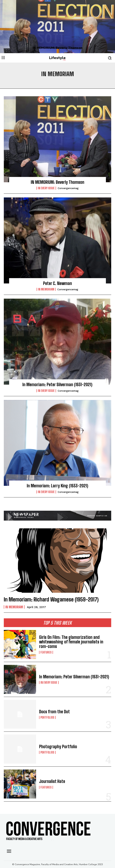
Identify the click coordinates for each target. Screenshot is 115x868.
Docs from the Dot (54, 712)
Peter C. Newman (57, 283)
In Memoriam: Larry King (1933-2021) (57, 486)
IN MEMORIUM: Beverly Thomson (57, 48)
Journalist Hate (52, 781)
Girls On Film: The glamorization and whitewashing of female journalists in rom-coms (71, 642)
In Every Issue (46, 188)
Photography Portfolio (58, 747)
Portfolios (47, 717)
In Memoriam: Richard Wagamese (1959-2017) (51, 599)
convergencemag (68, 188)
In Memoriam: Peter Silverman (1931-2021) (57, 385)
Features (46, 652)
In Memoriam (46, 289)
